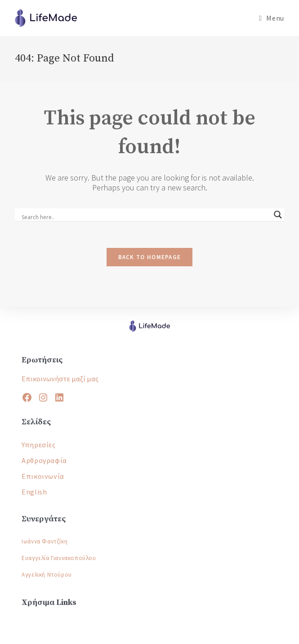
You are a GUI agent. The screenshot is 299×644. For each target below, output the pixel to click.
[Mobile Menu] (271, 18)
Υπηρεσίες (38, 445)
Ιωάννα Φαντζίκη (45, 541)
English (34, 492)
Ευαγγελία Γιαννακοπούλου (59, 558)
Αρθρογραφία (44, 460)
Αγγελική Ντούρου (47, 575)
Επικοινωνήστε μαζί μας (60, 379)
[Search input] (145, 217)
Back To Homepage (150, 257)
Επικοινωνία (43, 476)
